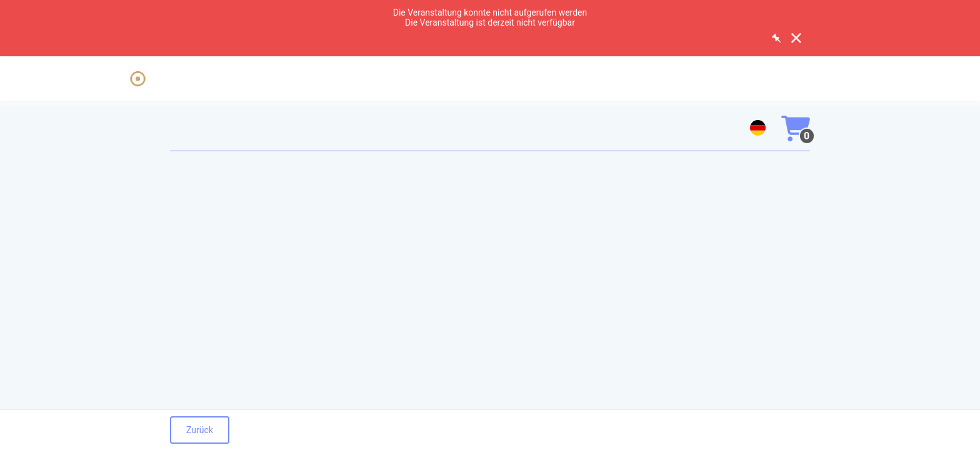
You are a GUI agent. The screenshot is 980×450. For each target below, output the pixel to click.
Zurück (200, 430)
